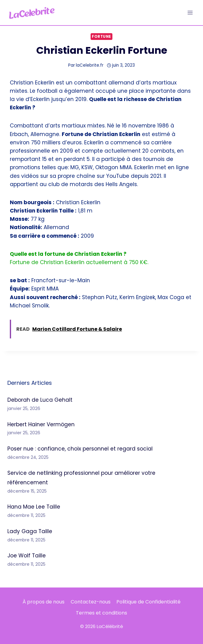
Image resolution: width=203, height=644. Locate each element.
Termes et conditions (101, 613)
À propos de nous (43, 602)
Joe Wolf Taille (27, 556)
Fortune (101, 37)
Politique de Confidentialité (148, 602)
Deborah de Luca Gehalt (40, 400)
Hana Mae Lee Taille (34, 507)
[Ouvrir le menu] (190, 12)
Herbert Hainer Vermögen (41, 424)
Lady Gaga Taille (30, 531)
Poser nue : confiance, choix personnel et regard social (80, 449)
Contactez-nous (91, 602)
